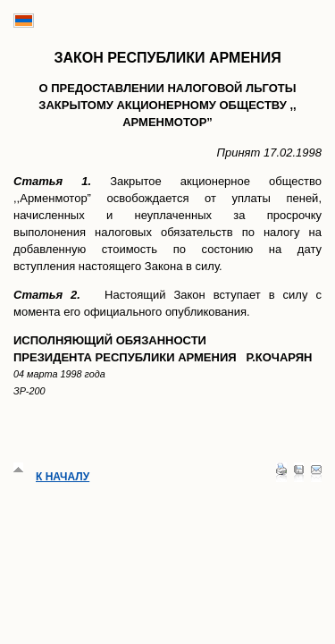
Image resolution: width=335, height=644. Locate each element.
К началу (63, 477)
